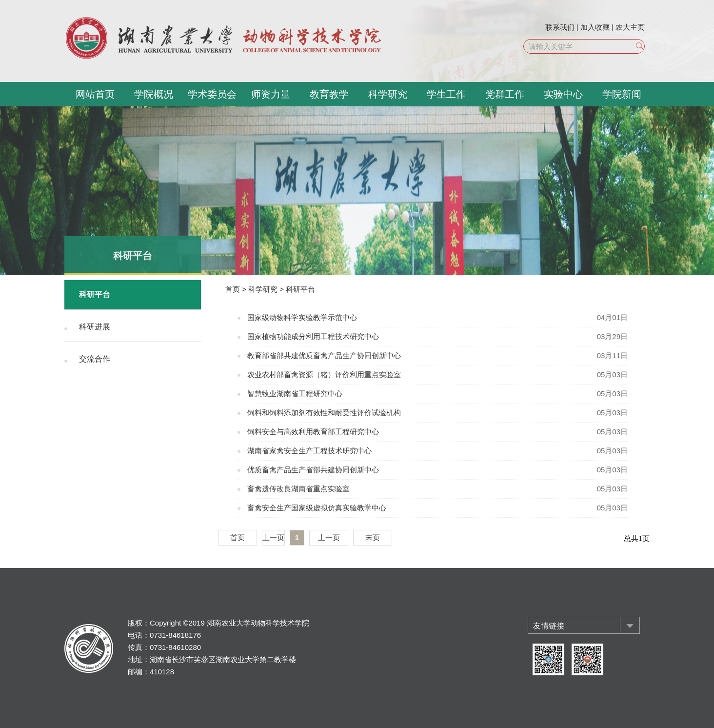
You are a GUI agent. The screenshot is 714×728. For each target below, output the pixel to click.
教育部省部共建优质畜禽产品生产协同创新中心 (324, 355)
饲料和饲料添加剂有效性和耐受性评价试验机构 (324, 413)
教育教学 (329, 94)
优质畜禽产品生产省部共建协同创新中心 (313, 470)
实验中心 (563, 94)
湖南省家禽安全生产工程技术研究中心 (309, 451)
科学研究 (388, 94)
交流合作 (95, 359)
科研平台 (95, 294)
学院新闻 (622, 94)
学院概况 (154, 94)
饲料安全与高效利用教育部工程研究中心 (313, 432)
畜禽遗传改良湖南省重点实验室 (298, 489)
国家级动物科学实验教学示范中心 (302, 317)
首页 (233, 289)
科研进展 (95, 327)
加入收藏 (595, 27)
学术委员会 (212, 94)
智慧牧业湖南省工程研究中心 (295, 394)
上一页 (273, 537)
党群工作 (505, 94)
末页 (373, 537)
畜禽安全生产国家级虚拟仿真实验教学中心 (317, 508)
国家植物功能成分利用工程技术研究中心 (313, 336)
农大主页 (630, 27)
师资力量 (271, 94)
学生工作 (446, 94)
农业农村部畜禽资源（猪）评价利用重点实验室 (324, 374)
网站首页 (95, 94)
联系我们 (560, 27)
